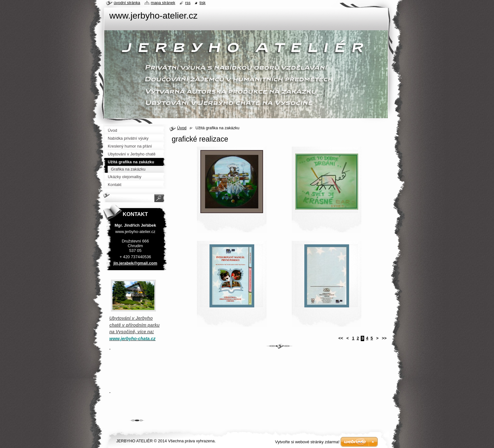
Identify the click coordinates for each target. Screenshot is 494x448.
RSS (188, 3)
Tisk (202, 3)
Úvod (182, 128)
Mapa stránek (163, 3)
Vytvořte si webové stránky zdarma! (307, 442)
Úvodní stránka (127, 3)
